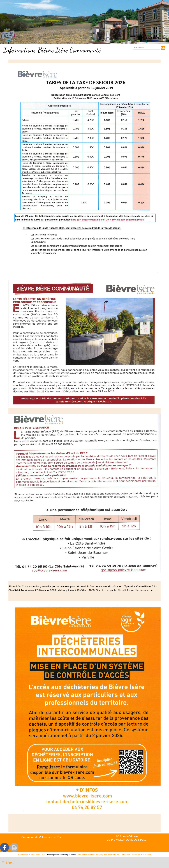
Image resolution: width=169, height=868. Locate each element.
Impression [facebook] (14, 847)
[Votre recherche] (146, 48)
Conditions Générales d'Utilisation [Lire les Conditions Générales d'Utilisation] (136, 855)
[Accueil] (155, 35)
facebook (4, 847)
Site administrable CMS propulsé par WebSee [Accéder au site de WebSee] (98, 855)
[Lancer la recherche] (163, 48)
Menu (10, 863)
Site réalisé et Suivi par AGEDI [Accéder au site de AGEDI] (32, 855)
